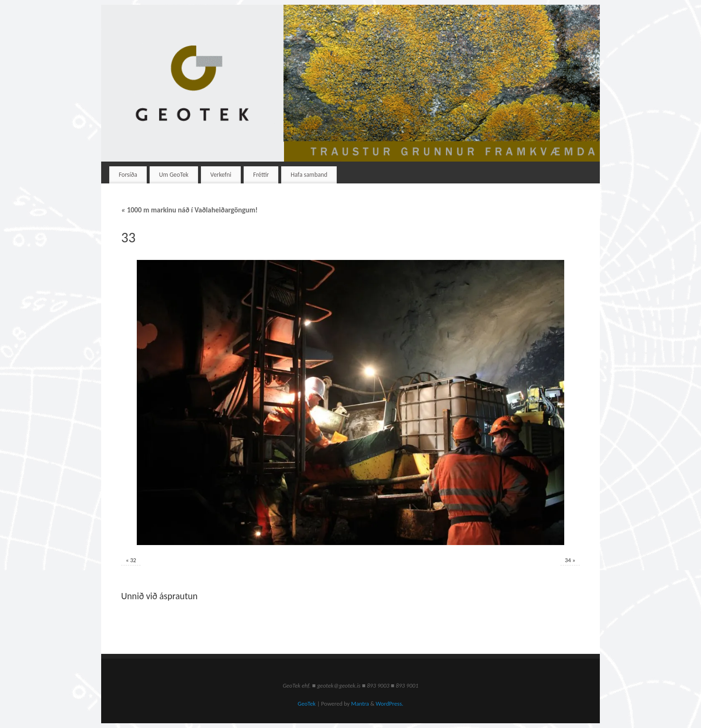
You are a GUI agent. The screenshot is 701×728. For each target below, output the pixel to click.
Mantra (360, 704)
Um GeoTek (174, 175)
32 (133, 560)
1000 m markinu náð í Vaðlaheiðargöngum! (189, 210)
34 (568, 560)
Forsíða (128, 175)
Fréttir (261, 175)
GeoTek (307, 704)
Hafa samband (309, 175)
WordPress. (389, 704)
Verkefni (221, 175)
